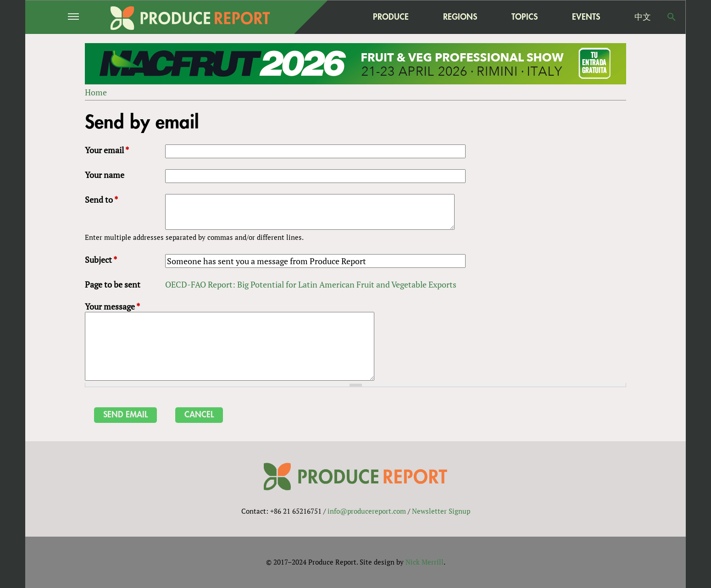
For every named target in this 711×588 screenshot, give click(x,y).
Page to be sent (113, 284)
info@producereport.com (367, 511)
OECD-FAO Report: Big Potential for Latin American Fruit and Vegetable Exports (311, 284)
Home (96, 92)
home (333, 17)
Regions (460, 17)
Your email (107, 150)
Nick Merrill (425, 562)
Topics (525, 17)
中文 (643, 17)
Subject (101, 260)
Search (672, 17)
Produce (391, 17)
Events (586, 17)
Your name (105, 175)
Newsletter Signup (441, 511)
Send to (101, 200)
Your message (112, 306)
